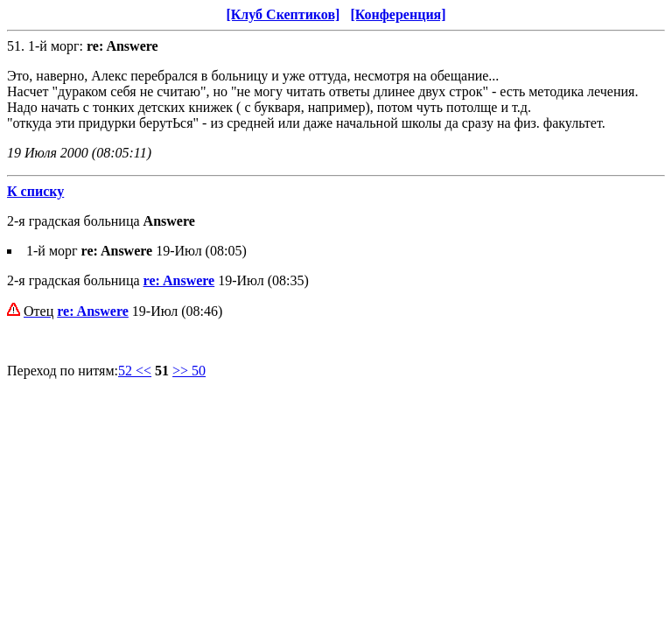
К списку (35, 191)
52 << (135, 371)
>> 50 (189, 371)
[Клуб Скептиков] (283, 14)
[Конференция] (398, 14)
